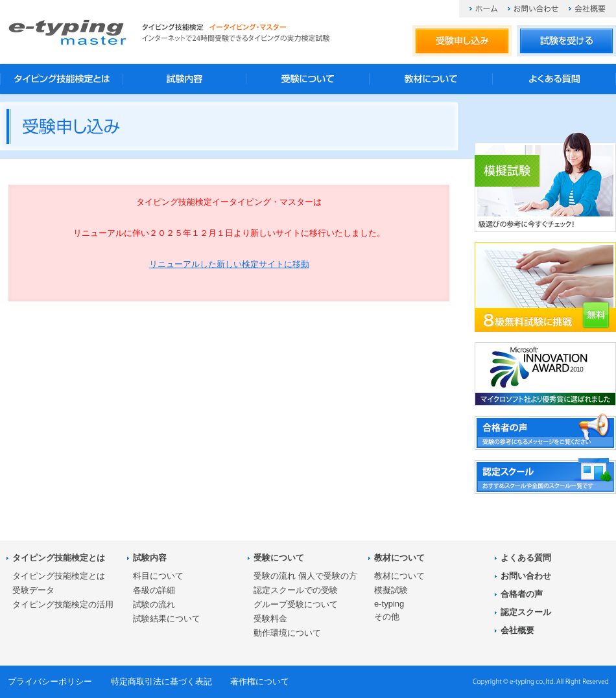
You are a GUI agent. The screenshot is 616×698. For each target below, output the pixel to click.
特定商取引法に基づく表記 (161, 681)
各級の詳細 (154, 590)
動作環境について (287, 633)
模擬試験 (391, 590)
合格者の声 (522, 594)
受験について (308, 79)
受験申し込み (462, 41)
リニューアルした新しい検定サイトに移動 (229, 264)
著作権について (260, 681)
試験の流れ (154, 604)
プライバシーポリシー (50, 681)
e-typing (389, 604)
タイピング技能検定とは (62, 79)
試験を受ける (566, 41)
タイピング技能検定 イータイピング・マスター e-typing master (67, 32)
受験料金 (270, 619)
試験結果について (167, 619)
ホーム (483, 9)
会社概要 (587, 9)
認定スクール (526, 612)
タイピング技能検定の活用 (63, 604)
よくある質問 (554, 79)
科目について (158, 576)
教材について (431, 79)
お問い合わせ (533, 9)
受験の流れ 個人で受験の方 (305, 576)
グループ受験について (296, 604)
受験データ (33, 590)
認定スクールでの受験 (296, 590)
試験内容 (185, 79)
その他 (387, 617)
